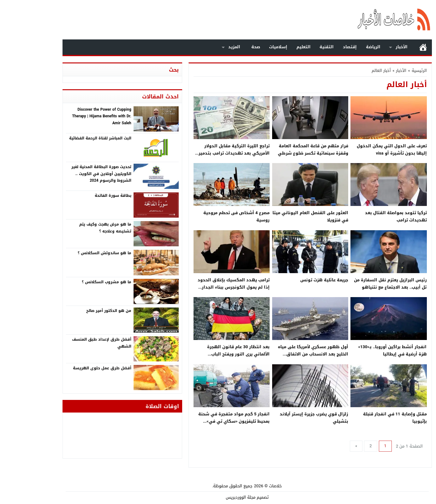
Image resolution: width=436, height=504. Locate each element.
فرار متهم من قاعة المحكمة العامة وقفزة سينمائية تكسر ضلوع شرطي (284, 149)
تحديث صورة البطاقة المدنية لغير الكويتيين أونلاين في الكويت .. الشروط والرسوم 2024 (72, 174)
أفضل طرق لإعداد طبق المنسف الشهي (73, 343)
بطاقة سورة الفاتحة (84, 196)
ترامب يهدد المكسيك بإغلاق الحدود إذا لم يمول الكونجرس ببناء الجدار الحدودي (205, 287)
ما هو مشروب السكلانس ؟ (78, 282)
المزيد (205, 47)
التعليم (275, 47)
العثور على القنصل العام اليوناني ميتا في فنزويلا (281, 216)
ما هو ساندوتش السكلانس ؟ (75, 253)
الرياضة (344, 47)
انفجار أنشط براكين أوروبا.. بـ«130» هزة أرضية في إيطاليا (364, 350)
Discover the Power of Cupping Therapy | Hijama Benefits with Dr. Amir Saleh (72, 116)
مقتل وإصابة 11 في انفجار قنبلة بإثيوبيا (366, 418)
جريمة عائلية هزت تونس (295, 280)
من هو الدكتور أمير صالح (80, 311)
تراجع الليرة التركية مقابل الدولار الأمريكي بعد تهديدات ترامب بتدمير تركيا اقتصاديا (205, 153)
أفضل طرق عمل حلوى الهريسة (73, 368)
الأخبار (373, 47)
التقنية (298, 47)
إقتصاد (321, 47)
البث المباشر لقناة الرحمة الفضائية (71, 138)
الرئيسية (394, 47)
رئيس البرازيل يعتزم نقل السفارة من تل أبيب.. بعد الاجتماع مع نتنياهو (361, 284)
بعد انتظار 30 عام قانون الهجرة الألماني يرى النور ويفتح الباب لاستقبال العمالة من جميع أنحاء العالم (203, 354)
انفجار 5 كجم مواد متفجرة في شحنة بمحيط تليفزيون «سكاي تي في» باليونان (205, 421)
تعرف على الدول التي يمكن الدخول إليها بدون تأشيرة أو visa (363, 149)
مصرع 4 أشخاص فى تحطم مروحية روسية (207, 216)
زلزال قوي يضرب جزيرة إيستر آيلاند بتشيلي (285, 418)
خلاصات (246, 486)
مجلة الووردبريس (212, 497)
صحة (227, 47)
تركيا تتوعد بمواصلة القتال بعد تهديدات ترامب (367, 216)
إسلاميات (249, 47)
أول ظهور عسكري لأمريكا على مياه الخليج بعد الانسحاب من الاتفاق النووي (284, 354)
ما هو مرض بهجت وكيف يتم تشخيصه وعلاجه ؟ (76, 228)
